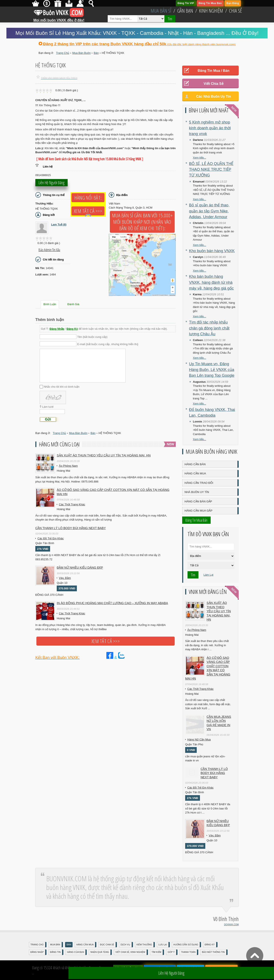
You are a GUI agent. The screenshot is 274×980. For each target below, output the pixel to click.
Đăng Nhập (57, 329)
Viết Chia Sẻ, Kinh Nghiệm (130, 952)
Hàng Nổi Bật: (88, 198)
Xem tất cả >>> (88, 211)
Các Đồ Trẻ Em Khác (51, 538)
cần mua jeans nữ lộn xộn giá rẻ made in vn (219, 723)
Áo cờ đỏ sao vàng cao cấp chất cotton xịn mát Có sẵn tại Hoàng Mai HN (113, 492)
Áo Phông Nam (68, 466)
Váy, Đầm (65, 578)
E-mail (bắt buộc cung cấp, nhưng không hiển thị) (108, 344)
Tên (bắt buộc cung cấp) (92, 337)
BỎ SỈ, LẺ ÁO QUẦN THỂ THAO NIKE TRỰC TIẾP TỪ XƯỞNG (211, 170)
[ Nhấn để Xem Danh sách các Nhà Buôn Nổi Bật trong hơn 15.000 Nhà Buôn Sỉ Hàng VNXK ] (90, 159)
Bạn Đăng (233, 3)
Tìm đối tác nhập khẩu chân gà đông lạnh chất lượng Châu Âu (209, 328)
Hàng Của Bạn (75, 952)
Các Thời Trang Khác (72, 504)
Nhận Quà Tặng (100, 952)
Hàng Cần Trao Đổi (199, 483)
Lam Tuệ (59, 224)
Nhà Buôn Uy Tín (197, 492)
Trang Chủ (37, 945)
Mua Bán (55, 945)
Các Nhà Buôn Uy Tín (214, 96)
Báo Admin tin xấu (49, 250)
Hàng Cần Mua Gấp (198, 511)
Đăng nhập (37, 952)
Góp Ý (171, 952)
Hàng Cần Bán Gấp (198, 501)
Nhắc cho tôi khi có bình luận (62, 387)
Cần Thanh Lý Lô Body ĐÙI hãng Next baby (71, 528)
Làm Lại (208, 575)
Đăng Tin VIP (186, 3)
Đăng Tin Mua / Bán (213, 71)
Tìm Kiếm (156, 952)
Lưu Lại (163, 945)
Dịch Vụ (125, 945)
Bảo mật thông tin (213, 952)
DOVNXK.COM (231, 925)
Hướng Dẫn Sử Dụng (186, 945)
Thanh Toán (188, 952)
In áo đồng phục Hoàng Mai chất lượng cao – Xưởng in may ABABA (112, 603)
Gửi (48, 419)
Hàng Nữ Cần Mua (199, 739)
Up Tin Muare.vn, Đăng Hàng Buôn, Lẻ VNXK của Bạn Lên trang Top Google (212, 370)
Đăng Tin (55, 952)
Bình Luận (50, 304)
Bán (69, 945)
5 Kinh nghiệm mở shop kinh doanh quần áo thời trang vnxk (210, 128)
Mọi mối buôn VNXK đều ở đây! (59, 19)
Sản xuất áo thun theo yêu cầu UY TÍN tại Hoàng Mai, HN (104, 455)
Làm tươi (48, 407)
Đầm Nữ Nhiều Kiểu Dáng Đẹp (80, 568)
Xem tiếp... (200, 158)
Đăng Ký (72, 329)
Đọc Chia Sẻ (107, 945)
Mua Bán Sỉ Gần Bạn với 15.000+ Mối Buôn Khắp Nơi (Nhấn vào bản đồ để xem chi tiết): (142, 222)
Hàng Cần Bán (195, 464)
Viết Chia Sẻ (213, 84)
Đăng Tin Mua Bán (210, 3)
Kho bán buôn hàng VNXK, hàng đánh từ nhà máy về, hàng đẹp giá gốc (211, 282)
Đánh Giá (73, 304)
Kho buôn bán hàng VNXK (212, 251)
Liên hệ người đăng (51, 185)
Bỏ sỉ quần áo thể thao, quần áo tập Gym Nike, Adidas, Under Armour (209, 211)
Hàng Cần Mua (195, 473)
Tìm (170, 19)
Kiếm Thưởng (144, 945)
